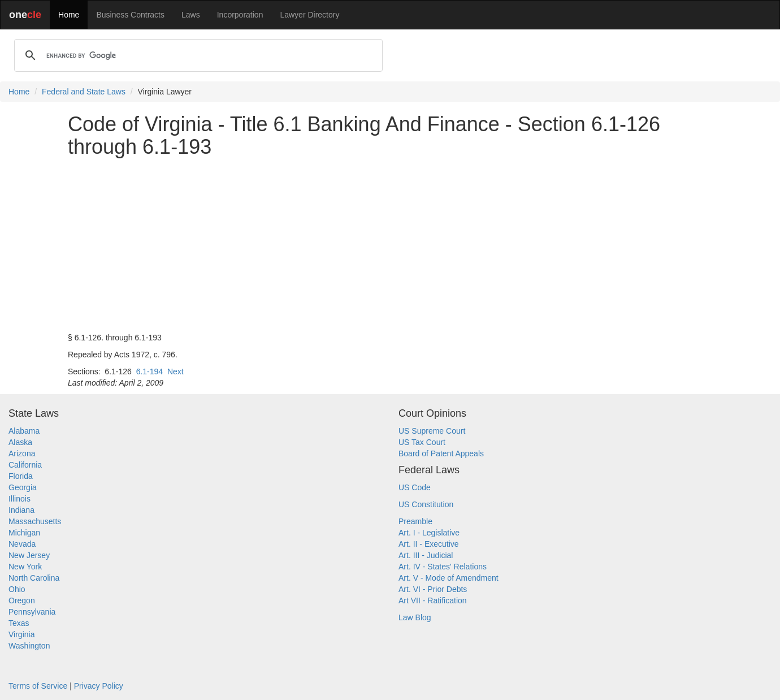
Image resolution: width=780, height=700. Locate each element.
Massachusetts (35, 521)
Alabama (24, 431)
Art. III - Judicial (426, 555)
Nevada (22, 544)
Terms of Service (38, 686)
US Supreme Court (432, 431)
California (25, 465)
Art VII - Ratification (433, 600)
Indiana (21, 510)
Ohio (17, 589)
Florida (21, 476)
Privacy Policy (99, 686)
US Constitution (426, 504)
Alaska (20, 442)
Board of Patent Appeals (441, 453)
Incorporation (240, 15)
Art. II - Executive (429, 544)
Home (69, 15)
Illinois (19, 499)
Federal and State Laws (84, 92)
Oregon (22, 600)
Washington (29, 646)
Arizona (22, 453)
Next (175, 371)
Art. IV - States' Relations (443, 567)
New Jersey (29, 555)
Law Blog (415, 617)
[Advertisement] (390, 245)
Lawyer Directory (309, 15)
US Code (415, 487)
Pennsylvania (32, 612)
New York (25, 567)
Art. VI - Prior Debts (433, 589)
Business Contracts (130, 15)
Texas (19, 623)
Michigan (24, 533)
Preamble (415, 521)
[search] (197, 55)
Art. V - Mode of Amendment (448, 578)
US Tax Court (422, 442)
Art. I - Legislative (429, 533)
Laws (191, 15)
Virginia (21, 634)
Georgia (23, 487)
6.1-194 (149, 371)
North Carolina (34, 578)
